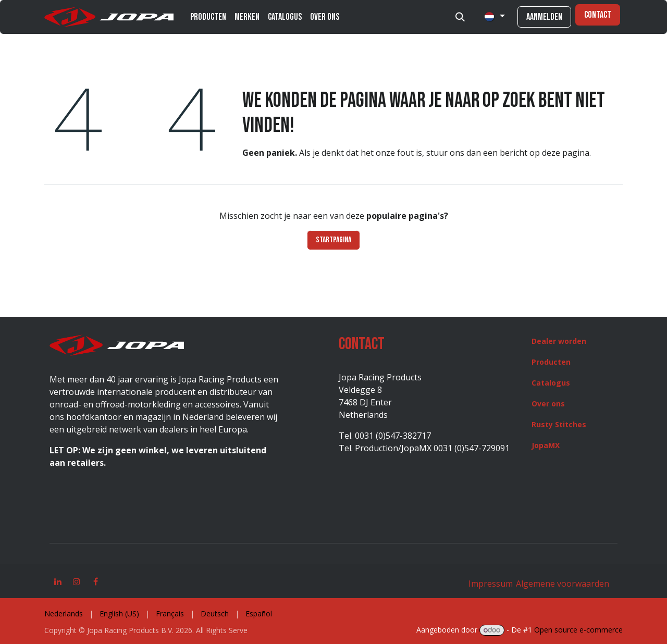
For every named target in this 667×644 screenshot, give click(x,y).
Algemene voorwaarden (561, 584)
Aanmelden (544, 17)
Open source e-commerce (578, 630)
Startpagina (333, 240)
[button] (460, 17)
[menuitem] (208, 17)
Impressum (491, 584)
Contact (598, 15)
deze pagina (566, 153)
